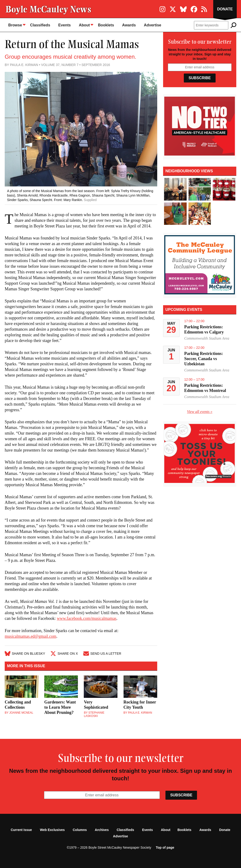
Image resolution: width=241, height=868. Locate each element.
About (86, 25)
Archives (102, 829)
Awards (128, 25)
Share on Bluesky (25, 653)
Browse (17, 25)
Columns (80, 829)
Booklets (105, 25)
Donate (225, 9)
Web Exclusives (52, 829)
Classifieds (40, 25)
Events (64, 25)
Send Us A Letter (103, 653)
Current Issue (21, 829)
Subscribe (200, 78)
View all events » (200, 411)
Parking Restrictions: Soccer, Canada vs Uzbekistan (204, 358)
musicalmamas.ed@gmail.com (31, 636)
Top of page (165, 847)
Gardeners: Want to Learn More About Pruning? (60, 707)
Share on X (64, 653)
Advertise (152, 25)
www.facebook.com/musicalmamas (87, 618)
